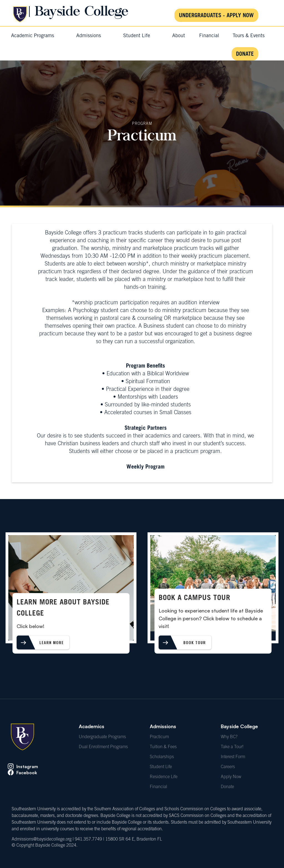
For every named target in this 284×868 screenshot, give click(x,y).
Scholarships (162, 757)
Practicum (159, 737)
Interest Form (233, 757)
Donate (227, 787)
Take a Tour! (232, 747)
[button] (33, 36)
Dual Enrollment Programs (103, 747)
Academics (92, 726)
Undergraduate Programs (102, 737)
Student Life (161, 767)
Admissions (163, 726)
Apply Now (231, 777)
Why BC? (229, 737)
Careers (228, 767)
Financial (159, 787)
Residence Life (164, 777)
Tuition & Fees (163, 747)
